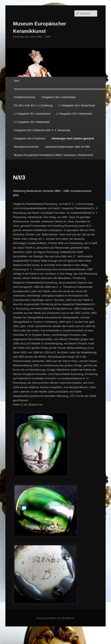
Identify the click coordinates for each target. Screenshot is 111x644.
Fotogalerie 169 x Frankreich (30, 139)
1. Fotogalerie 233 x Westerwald (74, 114)
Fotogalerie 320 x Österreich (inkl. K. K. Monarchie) (42, 130)
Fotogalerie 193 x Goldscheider (59, 97)
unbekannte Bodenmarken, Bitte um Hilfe (67, 147)
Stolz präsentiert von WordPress (55, 618)
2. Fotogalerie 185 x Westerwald (32, 122)
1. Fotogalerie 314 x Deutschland (77, 106)
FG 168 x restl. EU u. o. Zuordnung (33, 106)
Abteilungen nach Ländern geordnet (73, 139)
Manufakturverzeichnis (26, 147)
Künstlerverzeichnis (25, 97)
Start (17, 81)
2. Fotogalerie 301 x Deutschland (32, 114)
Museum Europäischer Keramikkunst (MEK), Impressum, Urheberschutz (54, 155)
